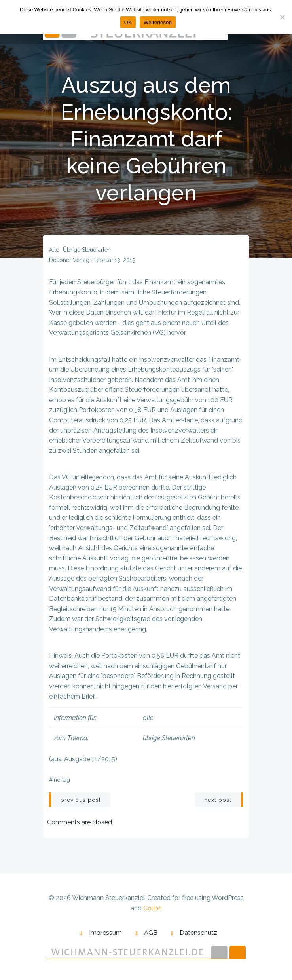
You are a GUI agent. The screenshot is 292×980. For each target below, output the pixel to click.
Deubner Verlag (69, 260)
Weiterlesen (158, 22)
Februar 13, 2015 (114, 260)
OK (128, 22)
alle (54, 250)
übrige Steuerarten (87, 250)
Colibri (152, 908)
